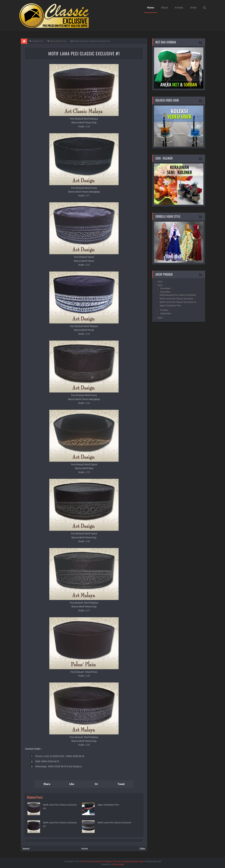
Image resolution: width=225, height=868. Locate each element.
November (166, 292)
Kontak (179, 8)
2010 (160, 285)
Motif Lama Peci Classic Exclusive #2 (60, 824)
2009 (160, 318)
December (166, 288)
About (165, 8)
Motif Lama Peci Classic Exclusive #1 (84, 53)
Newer (26, 849)
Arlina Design (118, 864)
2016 (160, 282)
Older (142, 849)
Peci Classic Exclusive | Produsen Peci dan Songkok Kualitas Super (113, 861)
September (166, 313)
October (164, 310)
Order (193, 8)
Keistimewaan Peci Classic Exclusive (178, 295)
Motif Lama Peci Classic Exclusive (114, 823)
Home (151, 8)
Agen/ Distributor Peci (108, 805)
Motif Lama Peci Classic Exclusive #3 (60, 807)
